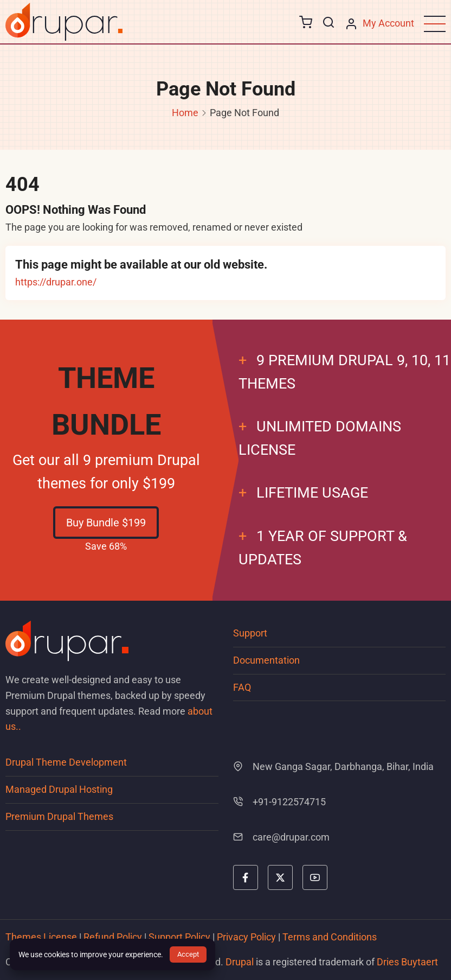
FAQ (242, 687)
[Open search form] (328, 23)
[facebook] (246, 877)
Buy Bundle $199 (106, 523)
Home (185, 113)
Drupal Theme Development (66, 762)
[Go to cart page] (306, 24)
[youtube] (315, 877)
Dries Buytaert (407, 962)
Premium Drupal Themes (59, 816)
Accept (188, 954)
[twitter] (280, 877)
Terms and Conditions (330, 937)
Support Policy (179, 937)
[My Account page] (379, 24)
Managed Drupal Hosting (59, 789)
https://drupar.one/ (56, 282)
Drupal (240, 962)
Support (250, 633)
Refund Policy (113, 937)
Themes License (41, 937)
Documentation (266, 660)
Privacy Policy (246, 937)
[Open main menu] (435, 24)
